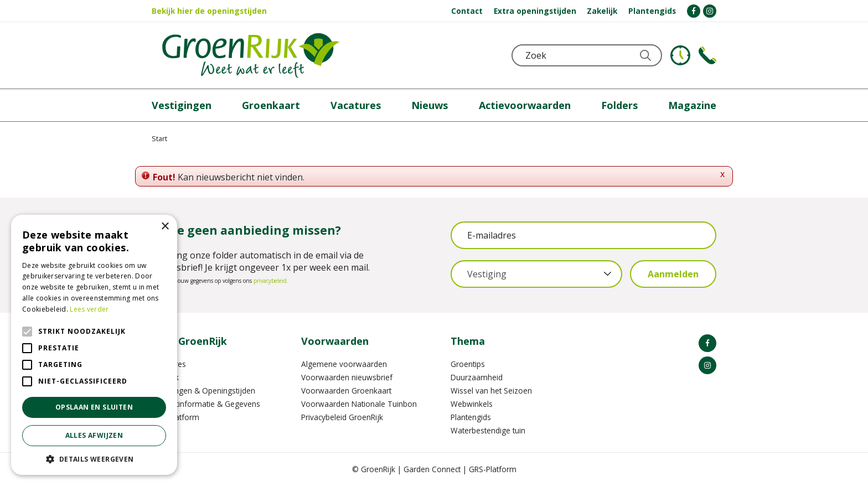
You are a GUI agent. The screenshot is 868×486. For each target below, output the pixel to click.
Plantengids (471, 417)
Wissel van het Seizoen (491, 391)
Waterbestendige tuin (488, 430)
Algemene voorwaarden (344, 364)
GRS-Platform (493, 469)
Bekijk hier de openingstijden (209, 11)
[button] (94, 459)
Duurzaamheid (477, 377)
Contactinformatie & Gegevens (206, 404)
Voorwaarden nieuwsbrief (347, 377)
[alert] (94, 345)
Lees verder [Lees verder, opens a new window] (89, 309)
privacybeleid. (271, 281)
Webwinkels (472, 404)
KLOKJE (680, 55)
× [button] (165, 227)
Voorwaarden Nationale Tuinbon (359, 404)
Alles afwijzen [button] (94, 435)
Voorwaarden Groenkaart (346, 391)
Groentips (468, 364)
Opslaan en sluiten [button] (94, 407)
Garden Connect (432, 469)
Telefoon (707, 55)
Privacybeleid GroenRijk (342, 417)
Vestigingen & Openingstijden (203, 391)
